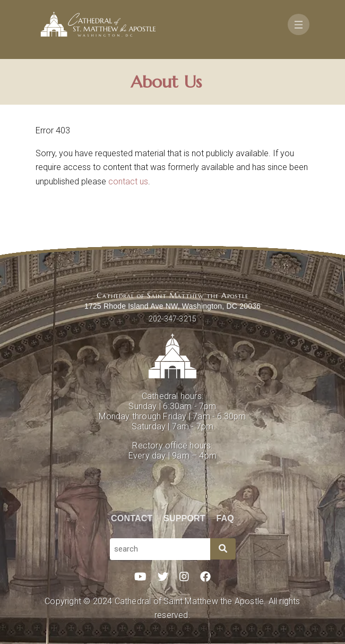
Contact (132, 518)
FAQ (226, 518)
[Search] (223, 549)
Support (184, 518)
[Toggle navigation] (299, 24)
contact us (128, 181)
